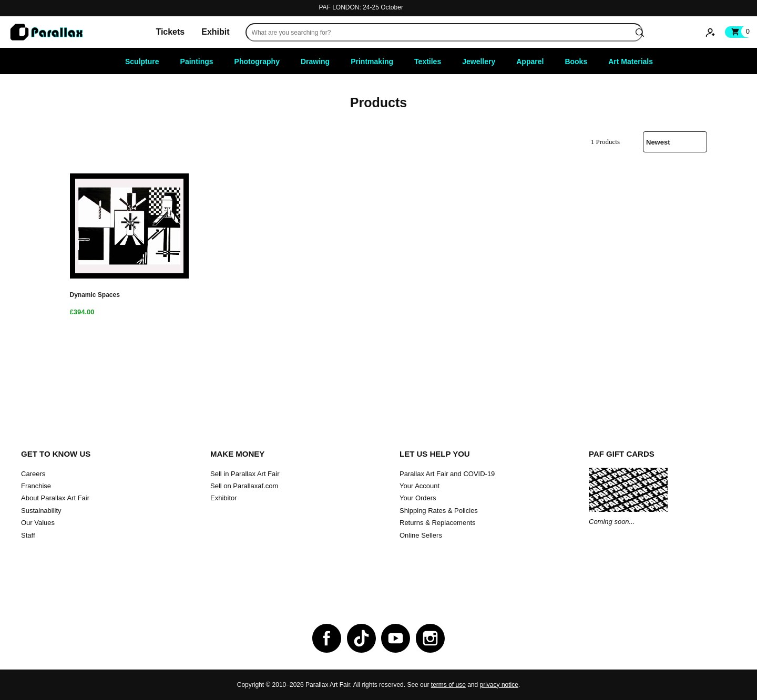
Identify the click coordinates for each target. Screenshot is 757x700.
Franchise (36, 486)
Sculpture (142, 61)
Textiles (428, 61)
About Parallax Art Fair (55, 498)
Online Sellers (421, 535)
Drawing (315, 61)
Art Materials (631, 61)
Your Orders (418, 498)
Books (576, 61)
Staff (28, 535)
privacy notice (499, 685)
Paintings (197, 61)
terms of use (448, 685)
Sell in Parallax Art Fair (245, 474)
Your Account (420, 486)
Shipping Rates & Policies (439, 511)
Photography (257, 61)
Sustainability (41, 511)
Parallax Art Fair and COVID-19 (447, 474)
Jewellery (479, 61)
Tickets (170, 32)
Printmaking (372, 61)
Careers (33, 474)
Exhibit (215, 32)
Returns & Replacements (438, 523)
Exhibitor (224, 498)
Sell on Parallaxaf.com (244, 486)
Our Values (38, 523)
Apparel (530, 61)
